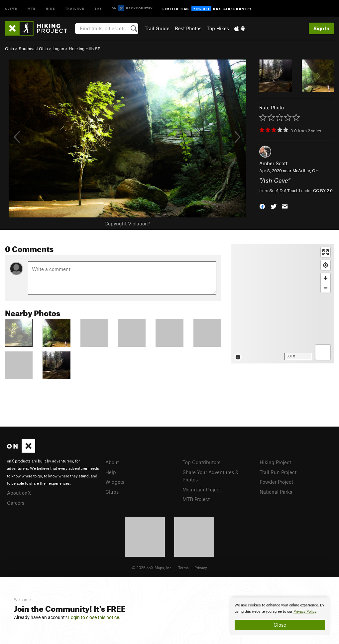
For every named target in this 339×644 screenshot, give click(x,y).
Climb (11, 8)
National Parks (276, 492)
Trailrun (75, 8)
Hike (51, 8)
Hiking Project (275, 462)
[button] (262, 206)
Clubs (112, 492)
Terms (183, 568)
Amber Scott (273, 163)
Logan (58, 49)
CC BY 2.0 (323, 191)
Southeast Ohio (33, 49)
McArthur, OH (306, 171)
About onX (19, 493)
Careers (16, 503)
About (112, 462)
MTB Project (196, 499)
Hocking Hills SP (85, 49)
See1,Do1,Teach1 (285, 191)
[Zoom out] (326, 288)
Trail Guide (157, 28)
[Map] (282, 304)
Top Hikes (218, 28)
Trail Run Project (278, 472)
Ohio (9, 49)
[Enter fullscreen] (326, 252)
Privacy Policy (305, 612)
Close (280, 625)
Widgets (115, 482)
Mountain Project (202, 489)
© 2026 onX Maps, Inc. (152, 568)
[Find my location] (326, 265)
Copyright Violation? (127, 223)
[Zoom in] (326, 278)
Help (111, 472)
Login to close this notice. (94, 617)
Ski (98, 8)
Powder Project (276, 482)
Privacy (201, 568)
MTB (32, 8)
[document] (280, 616)
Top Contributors (201, 462)
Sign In (321, 28)
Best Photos (188, 28)
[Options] (323, 352)
